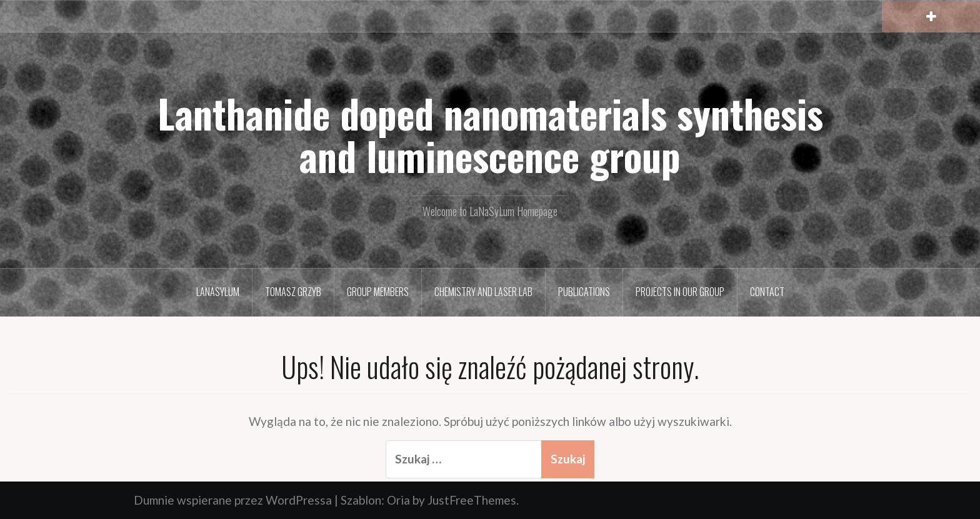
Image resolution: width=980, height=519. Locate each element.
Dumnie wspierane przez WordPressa (233, 500)
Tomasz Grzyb (293, 292)
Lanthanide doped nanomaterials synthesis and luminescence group (490, 134)
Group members (378, 292)
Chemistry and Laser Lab (483, 292)
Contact (767, 292)
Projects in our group (680, 292)
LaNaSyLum (218, 292)
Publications (584, 292)
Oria (398, 500)
